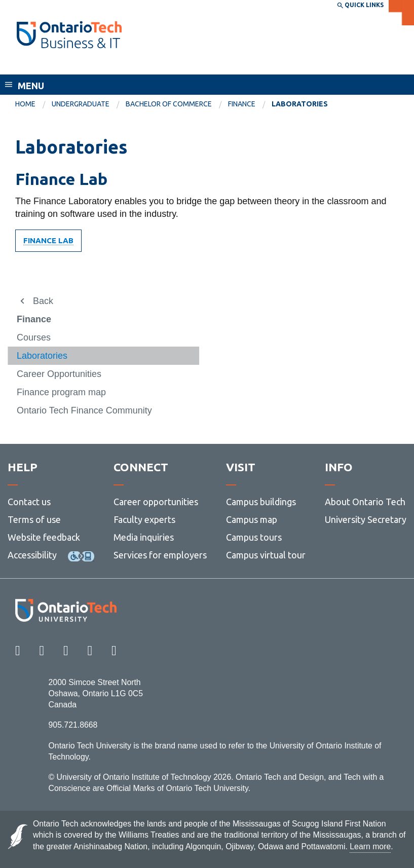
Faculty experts (144, 519)
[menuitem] (33, 104)
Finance (242, 104)
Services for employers (160, 555)
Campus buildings (261, 502)
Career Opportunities (59, 374)
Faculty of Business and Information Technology (128, 65)
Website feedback (44, 537)
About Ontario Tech (365, 502)
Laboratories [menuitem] (300, 104)
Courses (34, 337)
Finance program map (61, 392)
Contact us (29, 502)
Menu (31, 86)
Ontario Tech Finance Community (84, 410)
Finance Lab (48, 240)
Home (25, 104)
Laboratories (42, 356)
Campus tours (254, 537)
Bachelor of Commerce (169, 104)
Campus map (252, 519)
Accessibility (32, 555)
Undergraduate (81, 104)
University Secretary (366, 519)
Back (43, 301)
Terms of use (34, 519)
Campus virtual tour (266, 555)
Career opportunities (156, 502)
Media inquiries (144, 537)
